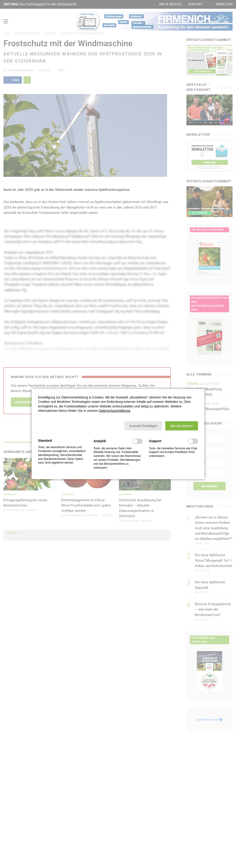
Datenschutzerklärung (115, 411)
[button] (143, 426)
